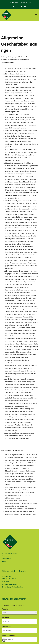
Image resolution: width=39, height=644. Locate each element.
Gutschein (14, 3)
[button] (36, 15)
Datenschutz (7, 559)
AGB (4, 561)
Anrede (5, 609)
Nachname (6, 626)
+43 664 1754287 (11, 584)
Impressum (6, 556)
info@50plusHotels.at (15, 587)
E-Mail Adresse (8, 635)
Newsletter (26, 3)
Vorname (6, 617)
